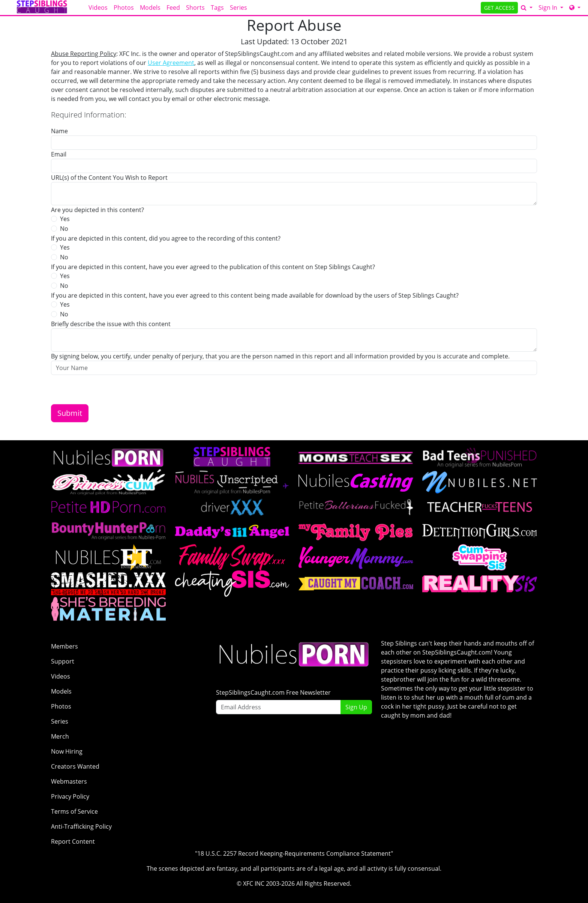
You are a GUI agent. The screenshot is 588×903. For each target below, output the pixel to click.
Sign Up (356, 707)
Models (150, 8)
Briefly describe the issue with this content (111, 324)
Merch (60, 736)
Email (59, 154)
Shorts (195, 8)
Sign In (549, 8)
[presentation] (108, 390)
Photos (124, 8)
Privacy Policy (70, 796)
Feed (173, 8)
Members (64, 646)
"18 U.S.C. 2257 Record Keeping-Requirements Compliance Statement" (294, 853)
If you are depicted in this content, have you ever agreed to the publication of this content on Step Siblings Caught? (213, 267)
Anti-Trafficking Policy (81, 826)
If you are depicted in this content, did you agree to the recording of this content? (166, 238)
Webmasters (69, 781)
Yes (65, 219)
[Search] (527, 8)
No (64, 229)
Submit (70, 413)
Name (59, 131)
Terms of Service (74, 811)
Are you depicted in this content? (97, 210)
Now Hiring (67, 751)
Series (238, 8)
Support (63, 661)
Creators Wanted (75, 766)
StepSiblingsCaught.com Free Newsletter (273, 692)
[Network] (575, 8)
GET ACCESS (499, 8)
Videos (98, 8)
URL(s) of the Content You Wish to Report (109, 178)
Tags (217, 8)
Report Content (73, 841)
